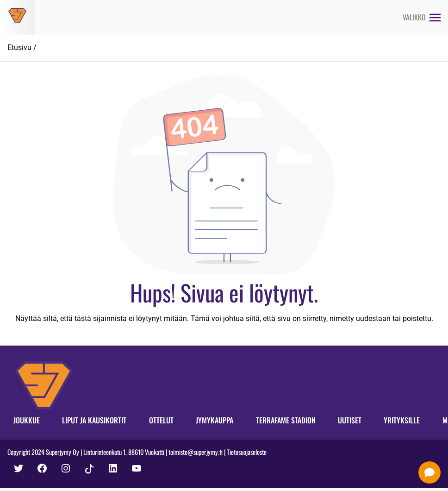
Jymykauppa (215, 420)
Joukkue (27, 420)
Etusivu (19, 47)
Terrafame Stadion (286, 420)
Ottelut (161, 420)
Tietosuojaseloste (247, 452)
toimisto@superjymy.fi (196, 452)
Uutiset (350, 420)
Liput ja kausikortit (94, 420)
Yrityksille (402, 420)
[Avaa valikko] (422, 17)
